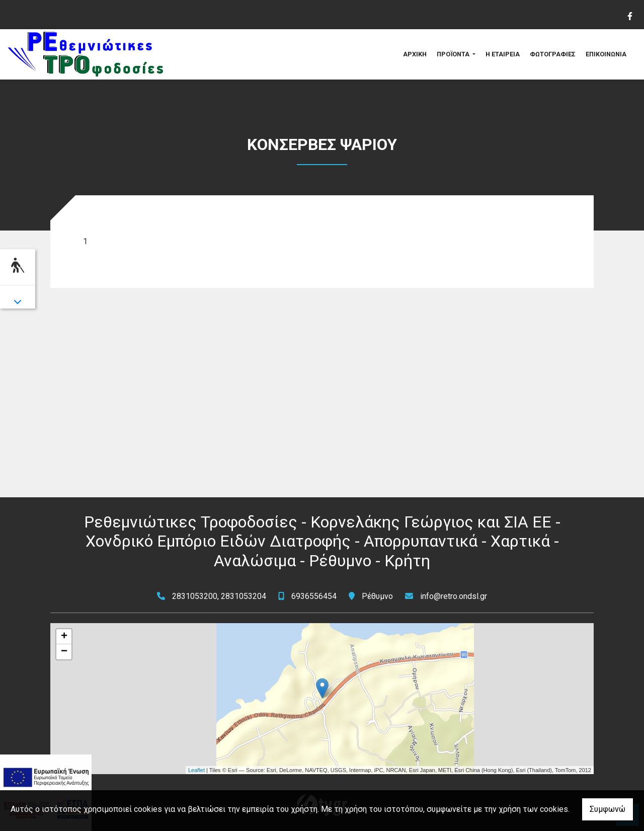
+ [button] (64, 637)
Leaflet (196, 770)
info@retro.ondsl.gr (454, 596)
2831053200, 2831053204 (219, 596)
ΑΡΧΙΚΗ (415, 54)
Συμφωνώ (608, 809)
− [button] (64, 652)
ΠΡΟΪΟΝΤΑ (454, 54)
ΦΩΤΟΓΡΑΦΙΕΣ (553, 54)
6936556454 (314, 596)
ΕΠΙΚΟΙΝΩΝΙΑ (606, 54)
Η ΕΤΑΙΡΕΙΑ (503, 54)
